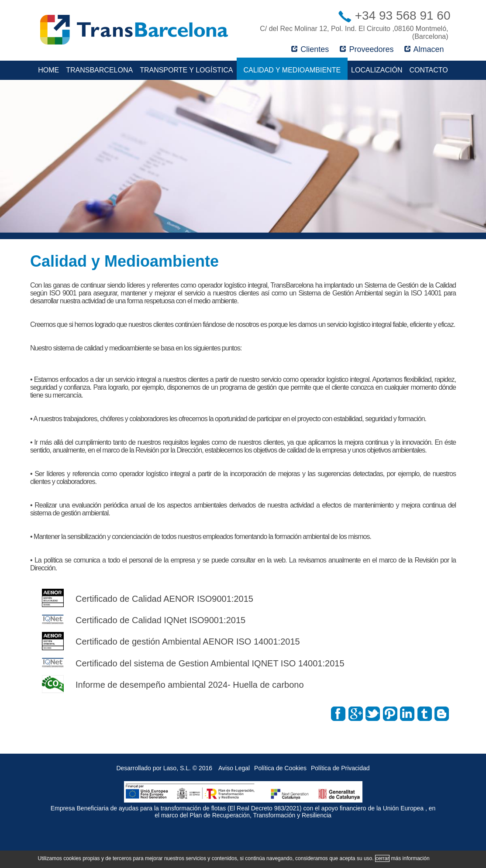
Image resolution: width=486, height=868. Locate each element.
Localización (377, 70)
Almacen (424, 49)
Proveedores (367, 49)
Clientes (310, 49)
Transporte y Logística (186, 70)
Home (48, 70)
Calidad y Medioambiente (292, 70)
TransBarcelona (99, 70)
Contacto (428, 70)
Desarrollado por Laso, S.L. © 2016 (164, 768)
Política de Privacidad (340, 768)
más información (410, 858)
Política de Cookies (280, 768)
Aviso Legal (234, 768)
